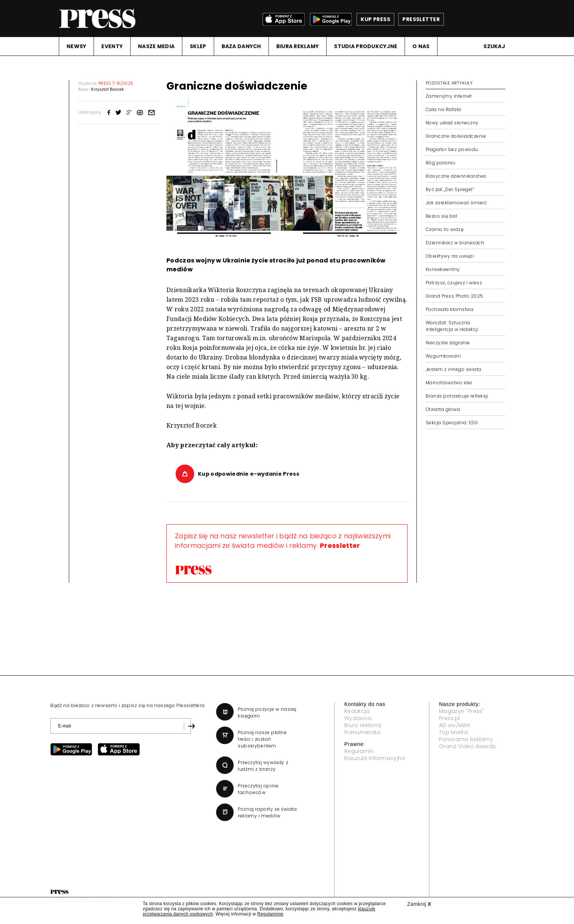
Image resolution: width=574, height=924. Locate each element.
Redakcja (357, 711)
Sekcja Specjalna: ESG (452, 423)
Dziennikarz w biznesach (455, 243)
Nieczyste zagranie (448, 343)
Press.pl (450, 718)
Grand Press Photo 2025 (455, 296)
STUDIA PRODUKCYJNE (366, 46)
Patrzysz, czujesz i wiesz (454, 283)
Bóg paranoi (440, 163)
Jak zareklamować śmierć (456, 203)
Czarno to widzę (445, 229)
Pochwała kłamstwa (450, 309)
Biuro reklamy (363, 725)
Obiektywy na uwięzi (450, 256)
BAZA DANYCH (241, 46)
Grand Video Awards (467, 746)
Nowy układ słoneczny (452, 123)
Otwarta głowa (443, 409)
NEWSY (76, 46)
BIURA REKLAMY (298, 46)
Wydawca (358, 718)
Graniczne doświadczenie (456, 136)
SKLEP (198, 46)
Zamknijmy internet (449, 96)
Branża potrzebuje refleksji (457, 396)
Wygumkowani (443, 356)
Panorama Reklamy (466, 739)
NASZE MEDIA (156, 46)
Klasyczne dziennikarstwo (456, 176)
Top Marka (453, 732)
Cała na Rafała (443, 109)
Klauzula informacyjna (375, 758)
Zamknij (419, 904)
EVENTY (112, 46)
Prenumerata (362, 732)
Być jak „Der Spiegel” (450, 189)
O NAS (421, 46)
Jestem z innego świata (454, 369)
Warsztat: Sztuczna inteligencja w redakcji (452, 326)
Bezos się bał (441, 216)
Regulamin (359, 751)
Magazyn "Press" (462, 711)
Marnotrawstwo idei (449, 383)
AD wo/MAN (454, 725)
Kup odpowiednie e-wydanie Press (249, 474)
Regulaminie (270, 914)
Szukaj (494, 46)
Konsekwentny (443, 269)
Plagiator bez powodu (452, 149)
